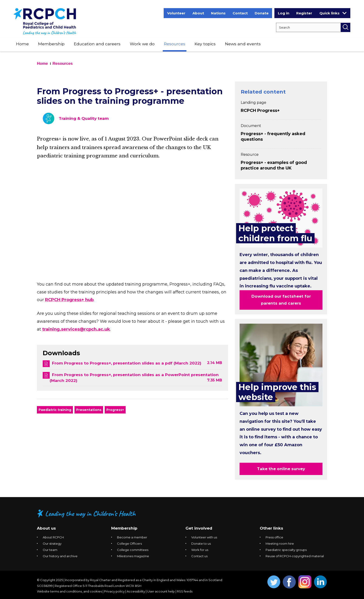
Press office (274, 537)
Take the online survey (281, 469)
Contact (240, 13)
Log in (284, 13)
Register (304, 13)
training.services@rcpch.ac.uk (76, 329)
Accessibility (136, 591)
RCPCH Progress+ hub (69, 300)
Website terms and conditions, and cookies (69, 591)
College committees (133, 550)
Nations (218, 13)
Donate (262, 13)
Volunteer (176, 13)
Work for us (200, 550)
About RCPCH (53, 537)
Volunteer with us (204, 537)
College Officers (129, 544)
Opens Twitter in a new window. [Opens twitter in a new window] (274, 582)
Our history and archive (60, 556)
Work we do (142, 44)
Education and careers (97, 44)
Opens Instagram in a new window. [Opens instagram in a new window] (305, 582)
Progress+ (115, 410)
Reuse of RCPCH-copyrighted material (295, 556)
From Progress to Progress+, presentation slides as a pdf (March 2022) (127, 363)
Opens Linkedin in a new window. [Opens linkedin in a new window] (320, 582)
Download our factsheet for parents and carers (281, 300)
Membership (51, 44)
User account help (161, 591)
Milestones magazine (133, 556)
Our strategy (52, 544)
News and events (243, 44)
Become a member (132, 537)
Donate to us (201, 544)
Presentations (89, 410)
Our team (50, 550)
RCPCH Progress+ (260, 111)
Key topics (205, 44)
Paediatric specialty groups (286, 550)
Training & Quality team (84, 118)
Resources (175, 44)
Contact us (199, 556)
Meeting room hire (280, 544)
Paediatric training (55, 410)
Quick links (333, 13)
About (198, 13)
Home (22, 44)
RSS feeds (185, 591)
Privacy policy (114, 591)
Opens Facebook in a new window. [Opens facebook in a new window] (289, 582)
